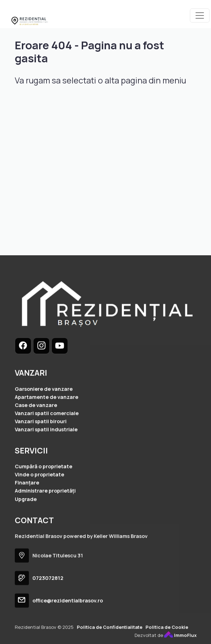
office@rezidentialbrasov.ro (68, 617)
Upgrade (26, 516)
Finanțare (27, 499)
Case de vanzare (36, 422)
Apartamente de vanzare (46, 414)
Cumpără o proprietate (44, 483)
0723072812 (48, 595)
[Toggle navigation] (200, 15)
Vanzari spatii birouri (41, 438)
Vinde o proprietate (39, 491)
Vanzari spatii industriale (46, 446)
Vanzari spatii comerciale (47, 430)
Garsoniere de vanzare (44, 405)
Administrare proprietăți (45, 508)
